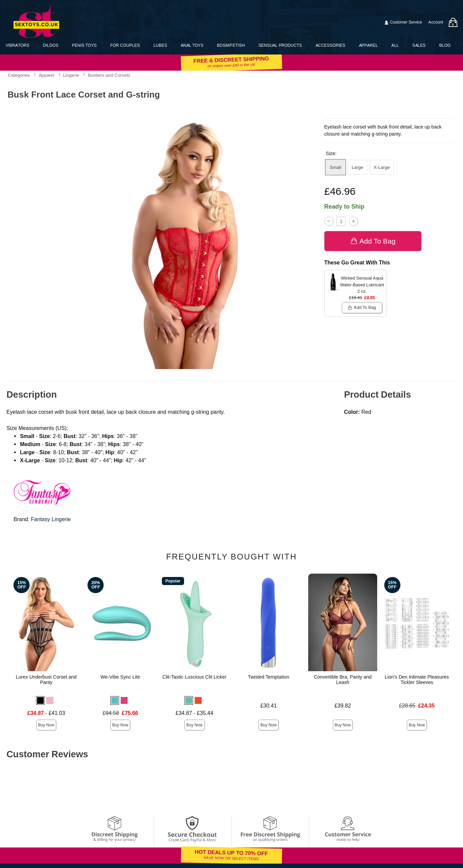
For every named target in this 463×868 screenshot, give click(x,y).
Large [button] (358, 167)
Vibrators (17, 45)
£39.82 (343, 706)
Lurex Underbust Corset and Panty (46, 680)
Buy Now (46, 725)
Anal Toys (192, 45)
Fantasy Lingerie (51, 519)
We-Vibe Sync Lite (120, 677)
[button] (40, 700)
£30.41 (269, 706)
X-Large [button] (382, 167)
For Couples (125, 45)
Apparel (368, 45)
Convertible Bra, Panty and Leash (343, 680)
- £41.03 (46, 713)
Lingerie (71, 75)
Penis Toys (84, 45)
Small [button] (335, 167)
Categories (19, 75)
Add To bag (373, 241)
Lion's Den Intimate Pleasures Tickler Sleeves (417, 680)
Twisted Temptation (269, 677)
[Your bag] (453, 22)
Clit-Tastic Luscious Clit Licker (194, 677)
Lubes (160, 45)
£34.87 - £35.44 (194, 713)
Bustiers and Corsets (109, 75)
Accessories (331, 45)
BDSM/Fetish (231, 45)
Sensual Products (280, 45)
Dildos (51, 45)
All (395, 45)
